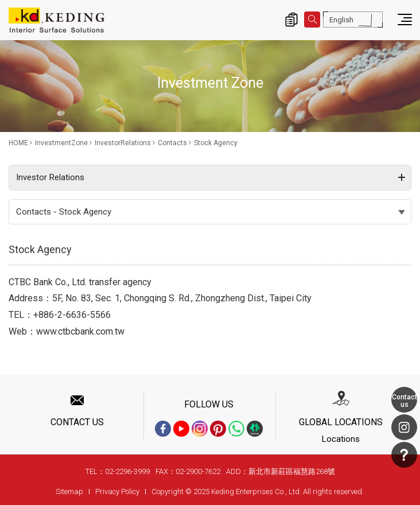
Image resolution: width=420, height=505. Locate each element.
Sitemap (69, 492)
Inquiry (291, 20)
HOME (18, 143)
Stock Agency (216, 143)
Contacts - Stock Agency (64, 212)
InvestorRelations (123, 143)
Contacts (172, 143)
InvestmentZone (61, 143)
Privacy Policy (117, 492)
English (341, 20)
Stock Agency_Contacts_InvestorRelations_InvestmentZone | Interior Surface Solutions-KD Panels (57, 20)
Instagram (404, 427)
